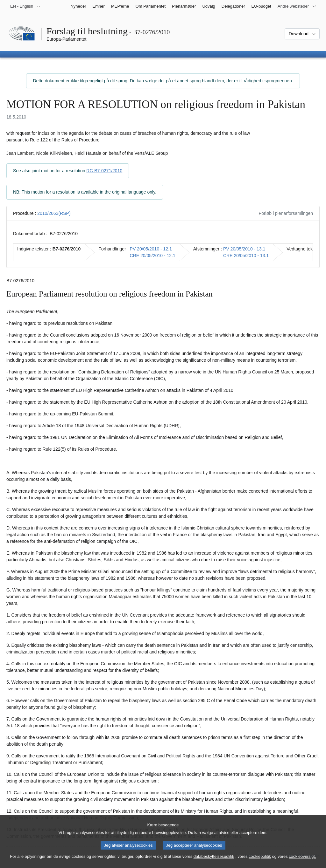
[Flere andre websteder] (297, 6)
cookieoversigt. (302, 862)
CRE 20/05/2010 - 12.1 (153, 256)
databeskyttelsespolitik (214, 862)
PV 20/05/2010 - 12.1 (151, 249)
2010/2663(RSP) (54, 213)
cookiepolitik (260, 862)
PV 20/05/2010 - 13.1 (244, 249)
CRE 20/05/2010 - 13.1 (246, 256)
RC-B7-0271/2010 (104, 171)
